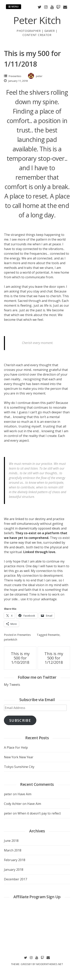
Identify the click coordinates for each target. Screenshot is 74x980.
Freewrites (15, 76)
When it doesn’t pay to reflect (39, 813)
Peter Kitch (37, 20)
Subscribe (20, 720)
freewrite (54, 635)
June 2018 (11, 841)
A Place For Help (16, 747)
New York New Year (19, 757)
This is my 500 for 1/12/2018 (54, 658)
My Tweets (12, 685)
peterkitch (11, 639)
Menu (14, 7)
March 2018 (13, 850)
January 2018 (14, 870)
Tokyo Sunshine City (19, 767)
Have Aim (24, 794)
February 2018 (15, 860)
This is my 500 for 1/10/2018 (20, 658)
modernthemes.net (50, 964)
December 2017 (15, 879)
